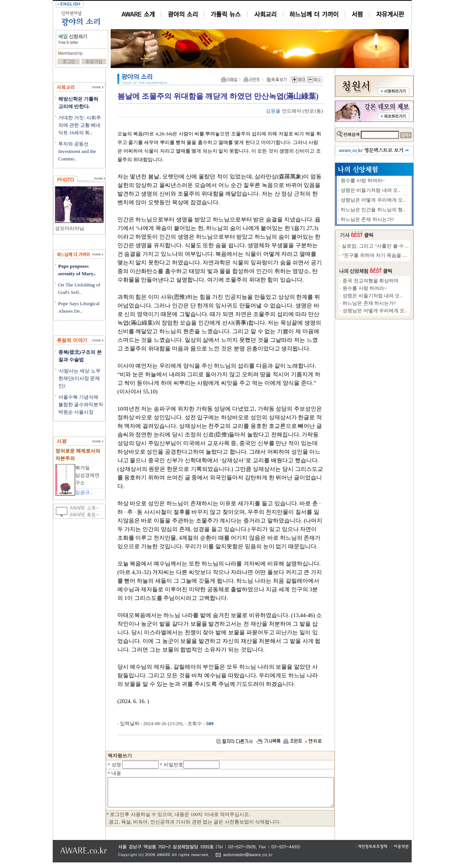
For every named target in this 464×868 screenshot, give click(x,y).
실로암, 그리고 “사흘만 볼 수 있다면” (409, 246)
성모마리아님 (70, 228)
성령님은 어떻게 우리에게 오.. (400, 200)
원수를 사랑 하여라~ (390, 180)
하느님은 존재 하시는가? (395, 219)
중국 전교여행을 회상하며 (398, 281)
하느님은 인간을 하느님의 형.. (400, 210)
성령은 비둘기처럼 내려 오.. (398, 190)
